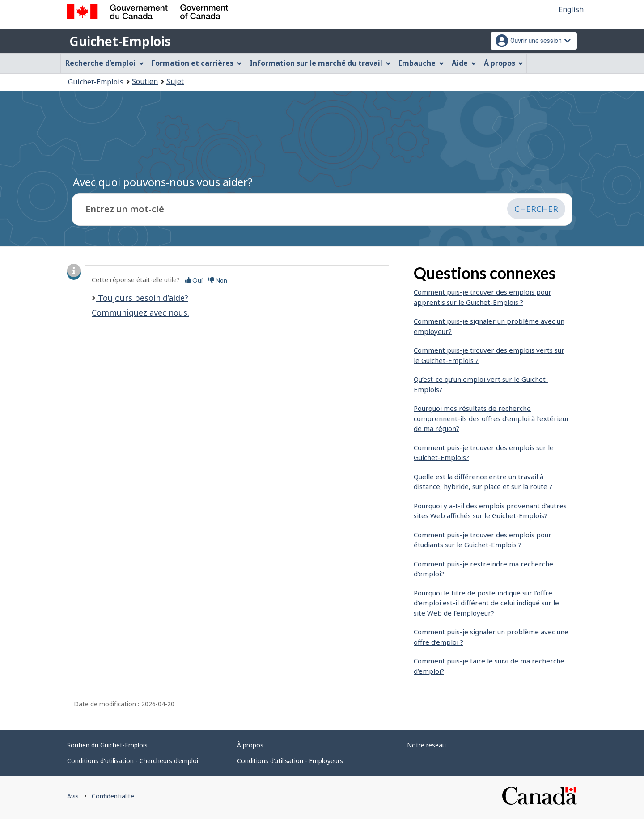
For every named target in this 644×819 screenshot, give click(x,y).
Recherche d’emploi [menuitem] (105, 63)
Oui (194, 280)
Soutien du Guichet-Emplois (107, 745)
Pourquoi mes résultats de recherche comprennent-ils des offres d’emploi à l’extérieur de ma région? (491, 418)
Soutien (145, 81)
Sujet (175, 81)
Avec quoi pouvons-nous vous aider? (163, 182)
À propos (250, 745)
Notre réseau (426, 745)
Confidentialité (113, 796)
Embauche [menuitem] (421, 63)
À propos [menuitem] (504, 63)
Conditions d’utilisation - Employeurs (290, 761)
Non (218, 280)
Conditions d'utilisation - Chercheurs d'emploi (133, 761)
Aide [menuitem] (464, 63)
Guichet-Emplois (120, 41)
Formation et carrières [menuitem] (197, 63)
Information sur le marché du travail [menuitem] (320, 63)
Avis (73, 796)
